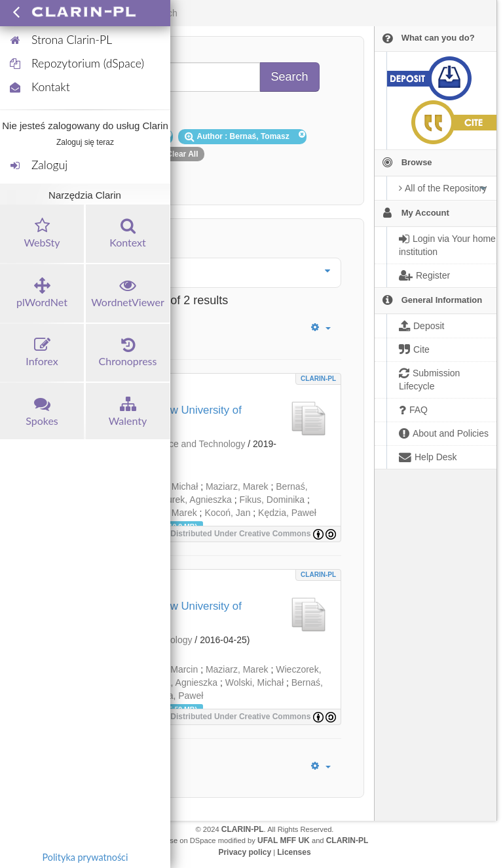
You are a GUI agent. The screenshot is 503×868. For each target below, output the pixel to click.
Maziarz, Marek (237, 486)
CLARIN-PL (318, 379)
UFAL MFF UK (284, 840)
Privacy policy (245, 852)
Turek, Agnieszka (197, 500)
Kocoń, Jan (227, 513)
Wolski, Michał (254, 682)
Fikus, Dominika (272, 500)
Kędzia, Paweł (287, 513)
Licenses (294, 852)
